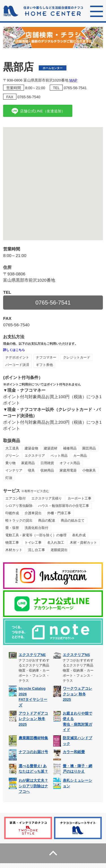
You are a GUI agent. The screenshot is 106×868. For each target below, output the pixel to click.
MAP (73, 80)
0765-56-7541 (75, 88)
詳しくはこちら (14, 350)
